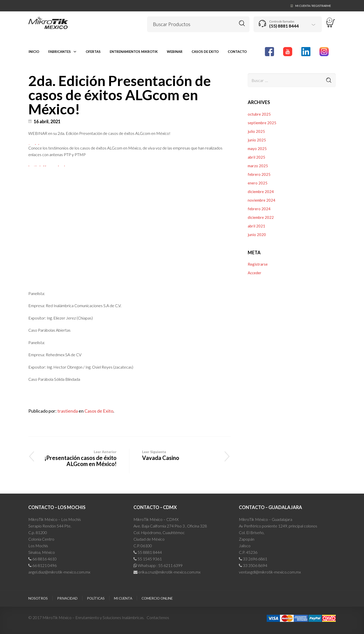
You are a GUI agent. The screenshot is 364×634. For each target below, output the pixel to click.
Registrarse (258, 264)
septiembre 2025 (262, 123)
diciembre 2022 (261, 217)
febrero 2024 (259, 209)
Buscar (242, 23)
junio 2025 (257, 140)
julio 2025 (256, 131)
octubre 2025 (259, 114)
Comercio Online (157, 598)
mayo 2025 (257, 149)
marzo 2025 (258, 166)
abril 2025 (256, 157)
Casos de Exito (99, 411)
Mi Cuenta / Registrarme (313, 6)
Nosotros (38, 598)
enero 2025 (258, 183)
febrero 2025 (259, 174)
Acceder (255, 273)
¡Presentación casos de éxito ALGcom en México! (79, 458)
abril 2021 (256, 226)
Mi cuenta (123, 598)
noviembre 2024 (261, 200)
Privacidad (67, 598)
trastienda (68, 411)
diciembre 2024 (261, 192)
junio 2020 (257, 235)
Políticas (96, 598)
